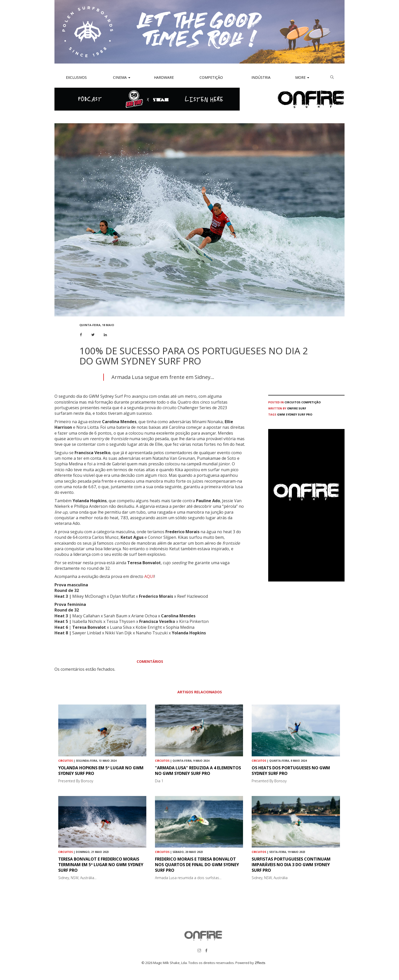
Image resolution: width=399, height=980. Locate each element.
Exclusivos (76, 77)
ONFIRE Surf (297, 408)
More (302, 77)
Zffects (260, 963)
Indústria (260, 77)
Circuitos (293, 402)
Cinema (121, 77)
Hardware (164, 77)
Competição (211, 77)
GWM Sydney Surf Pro (295, 414)
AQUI (149, 576)
